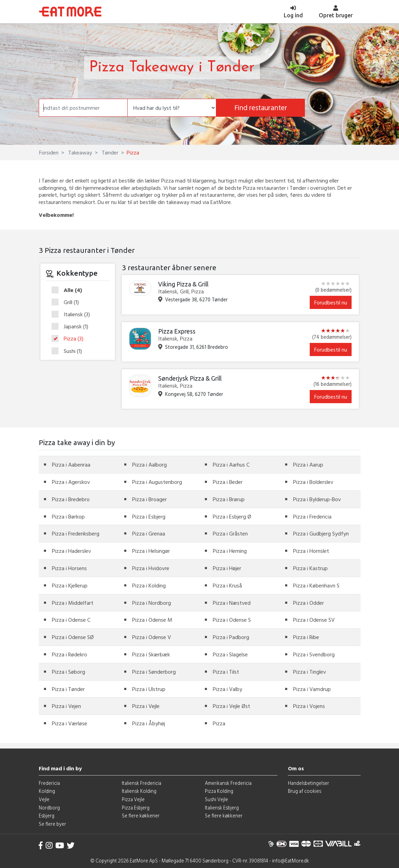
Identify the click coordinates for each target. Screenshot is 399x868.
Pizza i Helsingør (151, 551)
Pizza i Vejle (146, 706)
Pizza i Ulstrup (149, 689)
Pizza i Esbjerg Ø (232, 516)
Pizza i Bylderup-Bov (317, 499)
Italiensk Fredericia (142, 783)
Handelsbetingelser (309, 783)
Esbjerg (47, 816)
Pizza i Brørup (229, 499)
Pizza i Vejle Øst (232, 706)
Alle (69, 290)
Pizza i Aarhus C (231, 464)
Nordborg (49, 808)
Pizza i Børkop (68, 516)
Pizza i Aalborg (149, 464)
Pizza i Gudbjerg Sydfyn (321, 533)
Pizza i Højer (227, 568)
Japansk (72, 327)
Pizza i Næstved (232, 603)
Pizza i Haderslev (71, 551)
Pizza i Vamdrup (312, 689)
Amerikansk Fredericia (228, 783)
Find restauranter (261, 108)
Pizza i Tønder (68, 689)
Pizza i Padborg (231, 637)
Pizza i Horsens (69, 568)
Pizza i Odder (309, 603)
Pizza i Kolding (149, 585)
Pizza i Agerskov (71, 482)
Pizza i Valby (228, 689)
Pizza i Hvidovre (151, 568)
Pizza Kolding (219, 791)
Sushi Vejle (216, 799)
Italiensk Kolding (139, 791)
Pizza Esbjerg (136, 808)
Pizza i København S (316, 585)
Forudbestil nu (331, 302)
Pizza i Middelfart (73, 603)
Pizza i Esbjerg (149, 516)
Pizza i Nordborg (152, 603)
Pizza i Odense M (152, 620)
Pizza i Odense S (232, 620)
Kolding (47, 791)
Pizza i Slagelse (230, 654)
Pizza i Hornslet (311, 551)
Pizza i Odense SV (314, 620)
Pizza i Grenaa (149, 533)
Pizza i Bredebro (71, 499)
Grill (67, 302)
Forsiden (49, 152)
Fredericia (49, 783)
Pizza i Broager (149, 499)
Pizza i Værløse (70, 723)
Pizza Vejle (133, 799)
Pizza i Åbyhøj (149, 723)
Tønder (109, 152)
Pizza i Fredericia (312, 516)
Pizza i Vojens (309, 706)
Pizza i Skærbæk (151, 654)
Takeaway (79, 152)
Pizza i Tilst (226, 672)
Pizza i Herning (230, 551)
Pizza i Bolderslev (313, 482)
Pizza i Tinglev (310, 672)
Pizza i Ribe (306, 637)
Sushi (69, 351)
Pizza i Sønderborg (154, 672)
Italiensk (73, 315)
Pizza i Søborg (69, 672)
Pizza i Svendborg (314, 654)
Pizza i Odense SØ (73, 637)
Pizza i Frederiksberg (76, 533)
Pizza (70, 339)
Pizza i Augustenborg (157, 482)
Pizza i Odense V (152, 637)
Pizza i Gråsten (230, 533)
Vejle (44, 799)
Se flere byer (52, 824)
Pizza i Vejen (66, 706)
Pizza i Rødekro (70, 654)
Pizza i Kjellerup (70, 585)
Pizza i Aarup (308, 464)
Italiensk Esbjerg (222, 808)
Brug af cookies (305, 791)
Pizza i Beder (228, 482)
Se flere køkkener (141, 816)
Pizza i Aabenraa (71, 464)
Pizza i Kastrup (310, 568)
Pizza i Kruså (227, 585)
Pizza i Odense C (71, 620)
